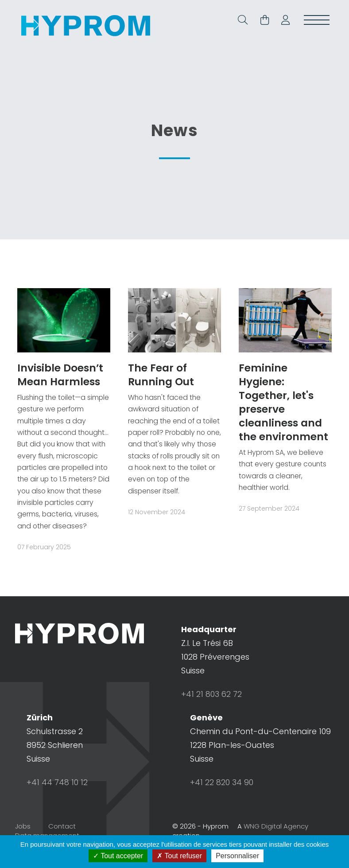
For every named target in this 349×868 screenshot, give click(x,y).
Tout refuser (179, 856)
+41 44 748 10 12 (57, 797)
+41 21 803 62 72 (212, 709)
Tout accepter (118, 856)
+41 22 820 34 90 (222, 797)
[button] (282, 21)
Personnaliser (237, 856)
